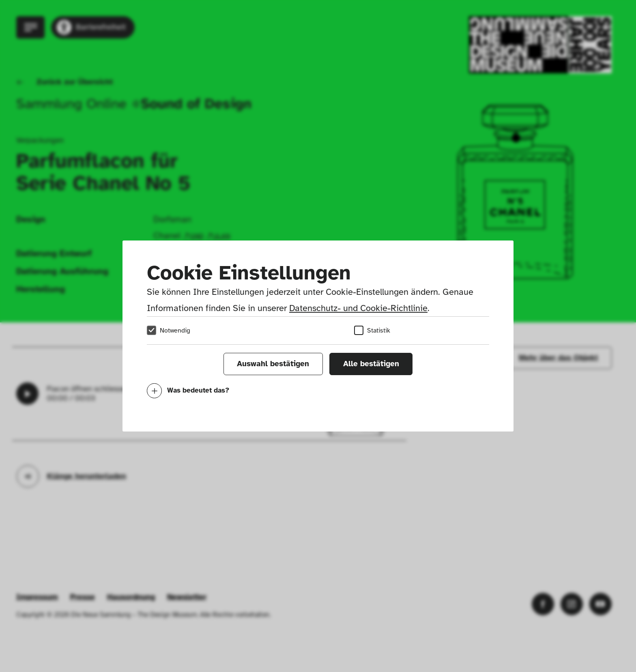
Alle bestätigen (371, 364)
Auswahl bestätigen (273, 364)
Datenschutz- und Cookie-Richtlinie (358, 308)
